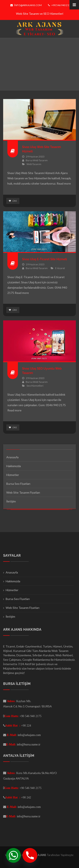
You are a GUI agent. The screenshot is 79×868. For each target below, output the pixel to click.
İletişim (11, 501)
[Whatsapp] (13, 855)
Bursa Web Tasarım (37, 160)
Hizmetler (13, 475)
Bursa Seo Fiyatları (18, 484)
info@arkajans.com (26, 5)
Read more (64, 183)
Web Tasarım (34, 164)
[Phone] (30, 855)
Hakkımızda (14, 466)
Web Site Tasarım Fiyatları (23, 492)
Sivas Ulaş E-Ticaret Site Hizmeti (45, 259)
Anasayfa (12, 457)
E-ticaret (60, 268)
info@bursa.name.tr (29, 744)
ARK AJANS (39, 855)
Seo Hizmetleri (35, 386)
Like (13, 201)
